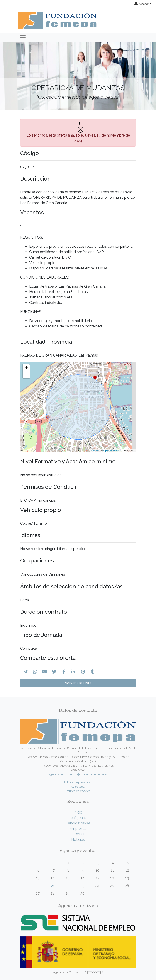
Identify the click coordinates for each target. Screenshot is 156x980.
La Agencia (78, 818)
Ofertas (78, 834)
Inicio (78, 812)
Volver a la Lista (78, 683)
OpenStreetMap (112, 450)
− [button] (26, 375)
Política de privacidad (78, 782)
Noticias (78, 839)
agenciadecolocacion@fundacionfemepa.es (78, 774)
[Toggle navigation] (23, 37)
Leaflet (95, 450)
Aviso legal (78, 787)
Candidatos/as (78, 823)
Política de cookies (78, 791)
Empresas (78, 829)
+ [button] (26, 368)
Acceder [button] (142, 4)
